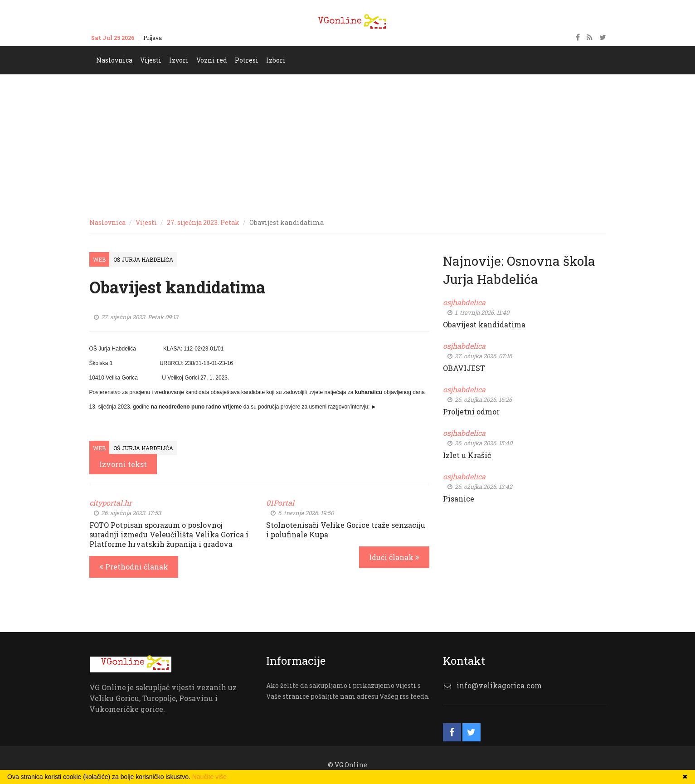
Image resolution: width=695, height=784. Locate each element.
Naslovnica (114, 60)
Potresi (247, 60)
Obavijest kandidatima (484, 324)
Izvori (179, 60)
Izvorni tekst (123, 464)
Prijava (153, 38)
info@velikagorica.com (499, 685)
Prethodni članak (134, 567)
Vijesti (151, 60)
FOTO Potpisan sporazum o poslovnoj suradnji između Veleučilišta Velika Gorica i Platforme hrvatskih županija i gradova (169, 534)
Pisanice (459, 499)
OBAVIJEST (464, 368)
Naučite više (209, 777)
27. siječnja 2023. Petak (203, 222)
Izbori (276, 60)
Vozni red (212, 60)
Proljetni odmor (471, 411)
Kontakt (181, 38)
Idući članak (394, 557)
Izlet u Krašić (467, 455)
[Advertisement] (348, 142)
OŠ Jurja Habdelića (143, 259)
